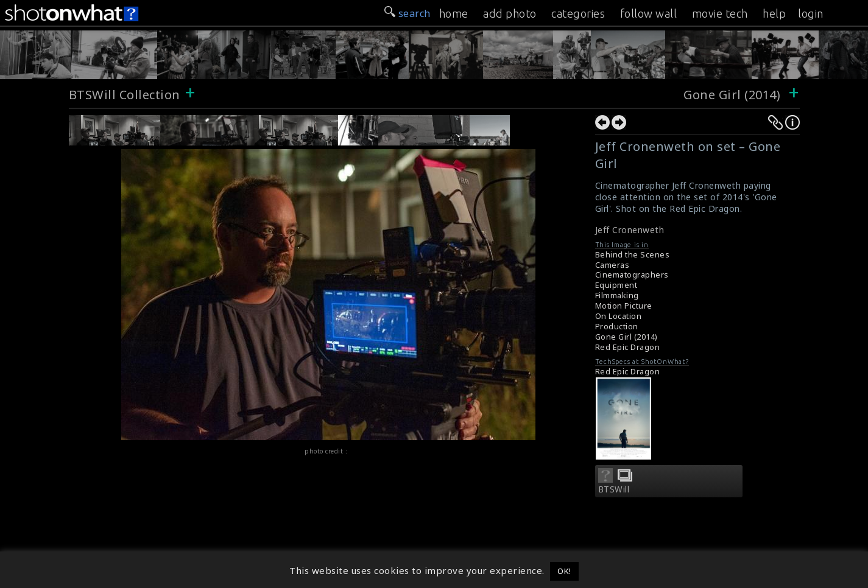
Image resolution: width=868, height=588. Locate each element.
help (774, 13)
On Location (619, 316)
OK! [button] (564, 571)
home (454, 13)
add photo (510, 13)
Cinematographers (632, 275)
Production (617, 327)
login (811, 13)
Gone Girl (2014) (732, 95)
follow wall (649, 13)
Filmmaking (617, 296)
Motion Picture (624, 306)
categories (578, 13)
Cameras (612, 265)
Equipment (616, 285)
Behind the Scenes (633, 255)
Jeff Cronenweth (630, 230)
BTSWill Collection (125, 95)
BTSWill (614, 489)
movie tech (720, 13)
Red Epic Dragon (628, 347)
